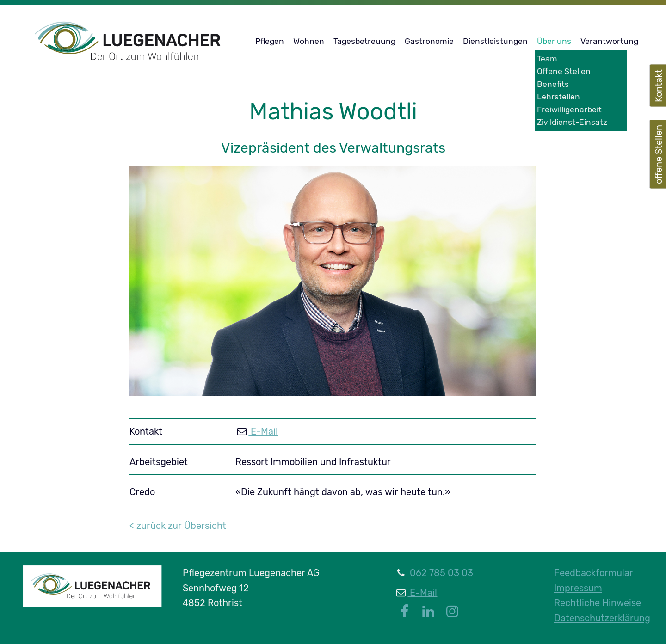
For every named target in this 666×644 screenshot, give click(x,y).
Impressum (578, 588)
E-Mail (263, 431)
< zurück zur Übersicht (178, 526)
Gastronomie (429, 41)
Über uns (554, 41)
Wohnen (309, 41)
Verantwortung (609, 41)
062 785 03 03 (440, 573)
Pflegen (270, 41)
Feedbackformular (594, 573)
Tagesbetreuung (364, 41)
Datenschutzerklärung (602, 618)
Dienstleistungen (495, 41)
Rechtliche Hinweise (598, 603)
